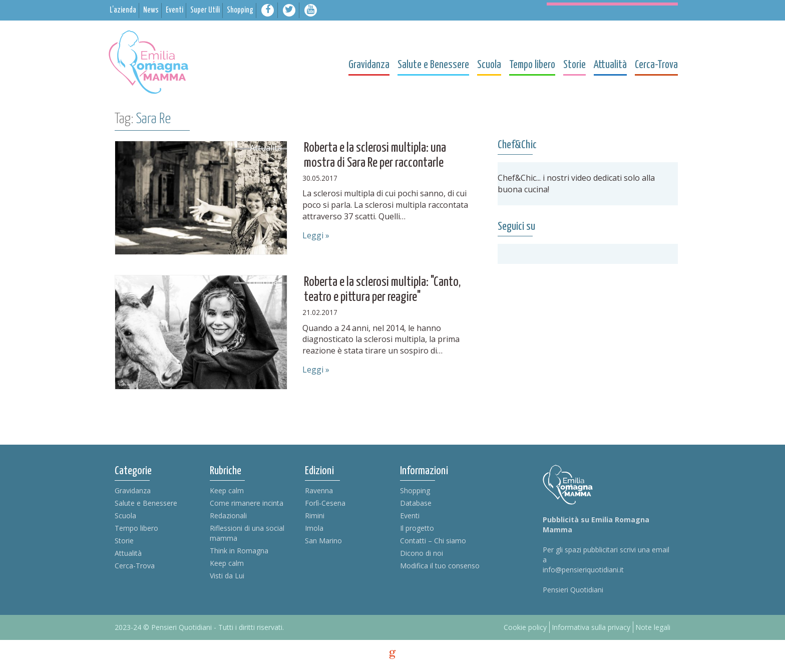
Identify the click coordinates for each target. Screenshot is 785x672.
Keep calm (227, 490)
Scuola (125, 516)
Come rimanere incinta (247, 503)
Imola (314, 528)
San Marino (323, 541)
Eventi (410, 516)
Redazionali (228, 516)
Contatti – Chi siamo (433, 541)
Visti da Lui (227, 576)
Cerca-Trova (135, 566)
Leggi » (316, 235)
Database (416, 503)
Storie (124, 541)
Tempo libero (136, 528)
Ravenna (319, 490)
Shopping (415, 490)
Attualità (128, 553)
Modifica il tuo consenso (440, 566)
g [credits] (392, 654)
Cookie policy (525, 627)
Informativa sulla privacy (591, 627)
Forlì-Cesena (325, 503)
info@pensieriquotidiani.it (583, 570)
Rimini (315, 516)
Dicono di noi (422, 553)
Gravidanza (133, 490)
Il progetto (417, 528)
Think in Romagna (239, 551)
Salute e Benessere (146, 503)
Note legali (653, 627)
